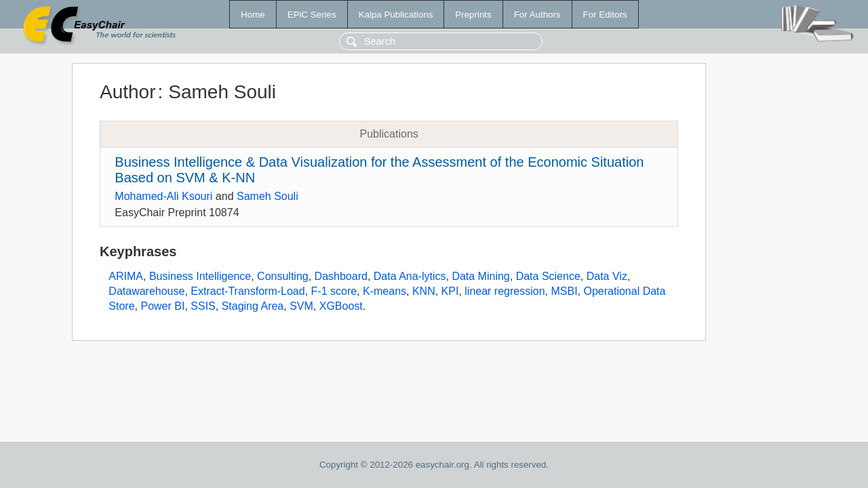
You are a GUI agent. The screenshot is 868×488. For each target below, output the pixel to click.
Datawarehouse (146, 291)
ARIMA (126, 276)
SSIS (203, 306)
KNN (424, 291)
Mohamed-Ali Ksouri (163, 196)
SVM (301, 306)
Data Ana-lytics (410, 276)
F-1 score (334, 291)
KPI (450, 291)
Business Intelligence (200, 276)
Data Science (548, 276)
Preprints (473, 15)
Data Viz (607, 276)
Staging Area (253, 306)
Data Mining (480, 276)
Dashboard (341, 276)
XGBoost (341, 306)
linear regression (505, 291)
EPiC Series (312, 15)
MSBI (564, 291)
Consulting (283, 276)
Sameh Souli (268, 196)
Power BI (162, 306)
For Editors (605, 15)
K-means (384, 291)
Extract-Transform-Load (248, 291)
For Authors (537, 15)
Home (253, 15)
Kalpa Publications (396, 15)
